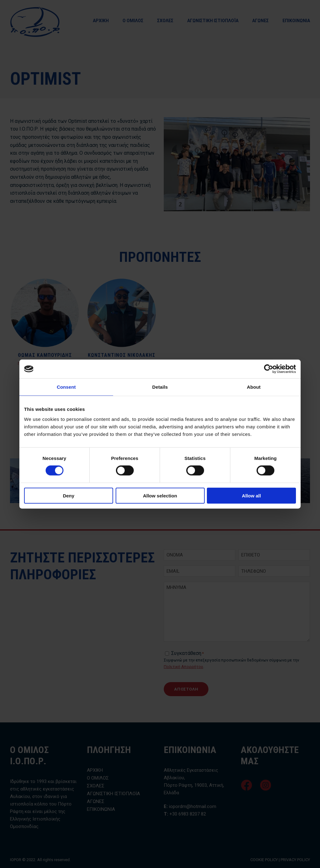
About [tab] (254, 387)
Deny (69, 495)
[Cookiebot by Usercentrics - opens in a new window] (269, 369)
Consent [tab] (66, 387)
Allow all (251, 495)
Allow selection (160, 495)
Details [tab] (160, 387)
